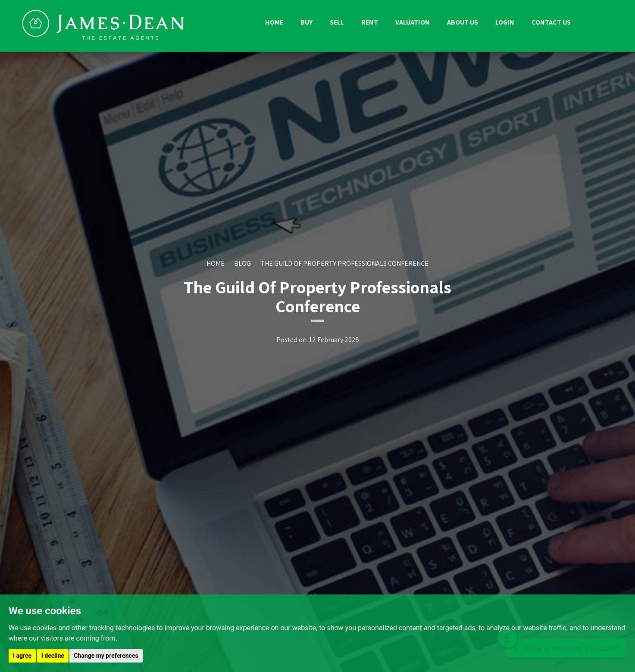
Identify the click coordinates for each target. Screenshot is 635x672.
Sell (337, 22)
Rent (370, 22)
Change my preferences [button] (106, 656)
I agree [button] (22, 656)
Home (274, 22)
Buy (307, 22)
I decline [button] (53, 656)
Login (505, 22)
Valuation (413, 22)
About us (463, 22)
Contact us (551, 22)
